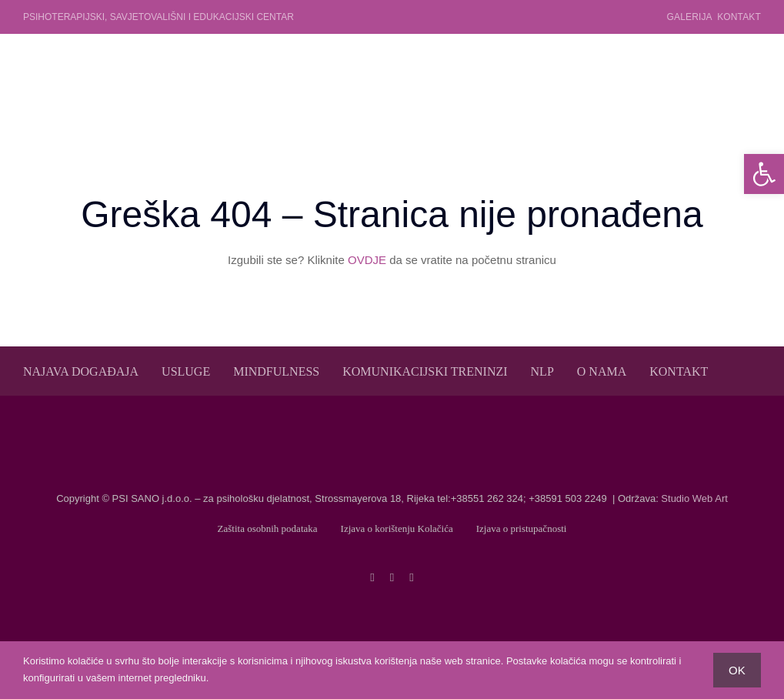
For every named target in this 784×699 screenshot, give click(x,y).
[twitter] (392, 578)
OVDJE (367, 260)
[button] (764, 174)
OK (737, 670)
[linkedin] (411, 578)
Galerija (689, 17)
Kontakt (739, 17)
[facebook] (372, 578)
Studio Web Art (694, 498)
